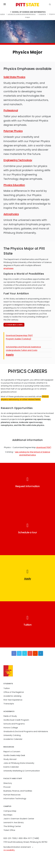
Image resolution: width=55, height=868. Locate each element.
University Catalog (12, 735)
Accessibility (9, 850)
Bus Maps (8, 815)
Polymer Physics (13, 131)
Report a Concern (12, 752)
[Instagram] (35, 653)
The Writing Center (12, 826)
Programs (42, 14)
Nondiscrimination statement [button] (19, 847)
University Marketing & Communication (22, 771)
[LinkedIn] (41, 653)
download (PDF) (44, 447)
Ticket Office (9, 830)
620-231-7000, (10, 838)
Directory (8, 783)
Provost (7, 787)
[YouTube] (30, 653)
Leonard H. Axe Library (14, 822)
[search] (50, 5)
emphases (8, 268)
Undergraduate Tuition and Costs (22, 350)
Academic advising (12, 696)
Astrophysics (11, 214)
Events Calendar (11, 767)
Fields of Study (10, 716)
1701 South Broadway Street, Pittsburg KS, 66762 (25, 842)
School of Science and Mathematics (28, 12)
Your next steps (14, 325)
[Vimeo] (25, 653)
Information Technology (15, 799)
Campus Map (10, 811)
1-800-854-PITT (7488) (28, 838)
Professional (11, 110)
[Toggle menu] (5, 5)
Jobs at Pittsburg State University (19, 763)
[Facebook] (14, 653)
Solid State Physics (14, 77)
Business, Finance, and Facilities (18, 791)
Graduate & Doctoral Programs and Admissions (26, 731)
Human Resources (12, 795)
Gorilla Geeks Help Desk (14, 755)
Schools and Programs (14, 724)
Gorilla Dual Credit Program (16, 720)
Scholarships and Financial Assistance (23, 347)
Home (2, 14)
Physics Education (14, 185)
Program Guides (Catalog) (19, 339)
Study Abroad (10, 759)
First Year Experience (13, 700)
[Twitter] (19, 653)
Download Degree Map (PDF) (19, 335)
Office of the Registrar (14, 692)
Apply (10, 355)
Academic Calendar (13, 739)
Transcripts (9, 704)
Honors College (11, 728)
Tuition (7, 688)
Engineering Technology (18, 160)
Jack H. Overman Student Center (19, 819)
